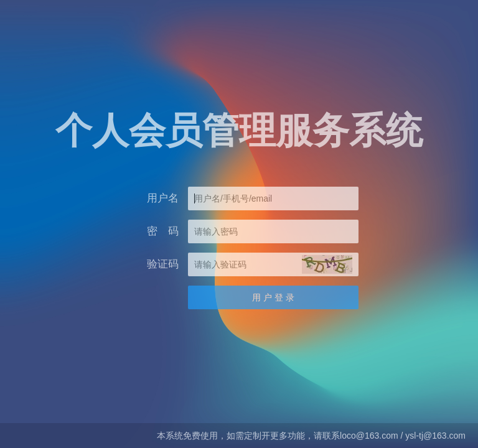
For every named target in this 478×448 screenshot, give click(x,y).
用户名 (163, 198)
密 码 (163, 231)
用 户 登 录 (273, 297)
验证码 (163, 264)
